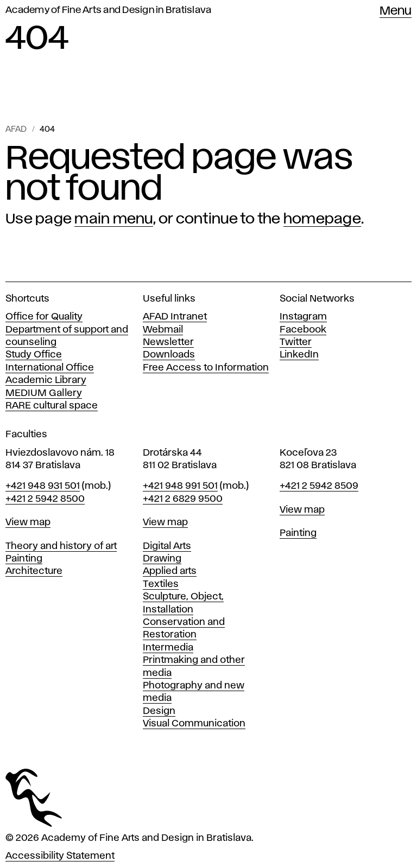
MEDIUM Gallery (44, 393)
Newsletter (168, 342)
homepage (322, 219)
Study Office (34, 355)
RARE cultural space (52, 406)
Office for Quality (44, 317)
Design (159, 711)
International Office (50, 368)
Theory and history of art (61, 546)
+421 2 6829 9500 (183, 499)
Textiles (161, 584)
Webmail (163, 330)
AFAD (16, 130)
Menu (396, 11)
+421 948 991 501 (180, 486)
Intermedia (168, 648)
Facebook (303, 330)
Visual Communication (194, 724)
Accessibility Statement (60, 856)
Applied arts (170, 571)
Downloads (169, 355)
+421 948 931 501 (43, 486)
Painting (24, 559)
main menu (113, 219)
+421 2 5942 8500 (45, 499)
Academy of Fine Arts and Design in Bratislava (108, 10)
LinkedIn (299, 355)
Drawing (162, 559)
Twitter (296, 342)
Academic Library (46, 380)
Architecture (34, 571)
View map (28, 522)
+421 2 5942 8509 (319, 486)
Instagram (303, 317)
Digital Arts (167, 546)
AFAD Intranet (175, 317)
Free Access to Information (206, 368)
